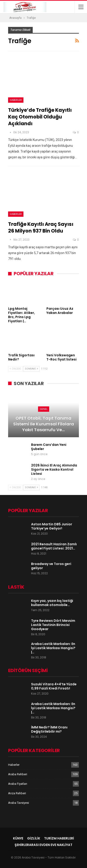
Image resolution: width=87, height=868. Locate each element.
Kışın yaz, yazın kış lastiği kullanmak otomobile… (52, 603)
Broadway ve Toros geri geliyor (51, 566)
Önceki (15, 369)
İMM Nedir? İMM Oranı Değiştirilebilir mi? (49, 729)
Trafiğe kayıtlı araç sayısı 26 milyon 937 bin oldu (41, 227)
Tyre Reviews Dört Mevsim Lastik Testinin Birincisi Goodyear (53, 625)
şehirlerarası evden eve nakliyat (43, 845)
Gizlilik (34, 838)
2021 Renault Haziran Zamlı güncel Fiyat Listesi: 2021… (54, 546)
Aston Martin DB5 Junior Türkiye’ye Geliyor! (52, 526)
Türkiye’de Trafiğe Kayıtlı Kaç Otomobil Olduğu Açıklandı (40, 117)
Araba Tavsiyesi (19, 803)
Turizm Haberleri (59, 838)
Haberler (16, 100)
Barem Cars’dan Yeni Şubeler (49, 447)
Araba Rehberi (18, 774)
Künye (18, 838)
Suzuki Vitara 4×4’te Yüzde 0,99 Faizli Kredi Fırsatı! (54, 686)
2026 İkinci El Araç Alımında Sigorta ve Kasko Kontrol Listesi (54, 469)
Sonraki (31, 369)
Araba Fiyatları (18, 784)
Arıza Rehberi (17, 793)
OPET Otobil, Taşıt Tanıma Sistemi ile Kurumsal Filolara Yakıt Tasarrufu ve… (44, 424)
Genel (44, 409)
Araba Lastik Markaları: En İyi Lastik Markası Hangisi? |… (53, 648)
